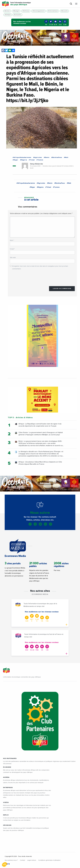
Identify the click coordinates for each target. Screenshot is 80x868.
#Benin (47, 157)
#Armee (7, 11)
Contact (22, 860)
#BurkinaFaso (57, 157)
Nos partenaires (10, 758)
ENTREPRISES (8, 788)
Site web (13, 258)
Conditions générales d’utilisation (49, 860)
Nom (12, 240)
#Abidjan (8, 15)
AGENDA (6, 777)
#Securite (64, 11)
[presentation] (26, 277)
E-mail (12, 249)
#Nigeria (23, 160)
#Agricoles (38, 157)
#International (53, 11)
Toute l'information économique (21, 4)
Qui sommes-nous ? (11, 860)
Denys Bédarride (36, 164)
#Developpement (38, 11)
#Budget (16, 11)
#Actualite (17, 15)
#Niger (15, 160)
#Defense (26, 11)
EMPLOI (6, 815)
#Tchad (32, 160)
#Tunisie (40, 160)
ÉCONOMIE (7, 767)
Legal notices (32, 860)
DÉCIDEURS (7, 825)
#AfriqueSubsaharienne (22, 157)
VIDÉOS (6, 802)
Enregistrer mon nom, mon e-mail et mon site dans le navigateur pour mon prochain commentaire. (40, 267)
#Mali (66, 157)
